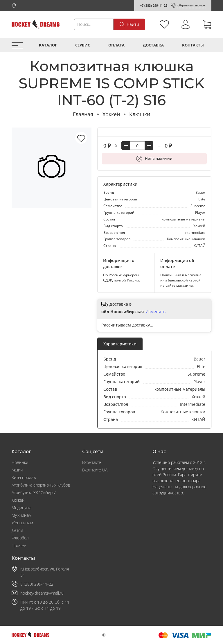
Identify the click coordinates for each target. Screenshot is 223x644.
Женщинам (22, 523)
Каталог (48, 45)
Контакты (193, 45)
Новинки (20, 462)
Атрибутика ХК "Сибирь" (34, 493)
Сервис (83, 45)
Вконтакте (92, 462)
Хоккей (111, 114)
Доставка (153, 45)
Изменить (155, 312)
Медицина (21, 508)
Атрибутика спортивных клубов (41, 485)
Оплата (116, 45)
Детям (17, 530)
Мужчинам (21, 515)
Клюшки (140, 114)
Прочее (19, 545)
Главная (83, 114)
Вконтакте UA (95, 470)
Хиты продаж (24, 477)
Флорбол (20, 538)
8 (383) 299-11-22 (37, 584)
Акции (17, 470)
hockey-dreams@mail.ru (42, 593)
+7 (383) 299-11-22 (154, 5)
